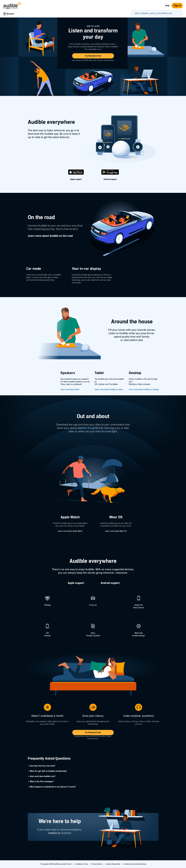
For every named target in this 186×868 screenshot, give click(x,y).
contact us (54, 833)
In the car (93, 605)
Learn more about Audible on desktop (144, 390)
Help (167, 6)
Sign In (177, 6)
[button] (93, 56)
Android (47, 636)
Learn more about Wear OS (116, 531)
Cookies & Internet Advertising (135, 864)
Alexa (93, 633)
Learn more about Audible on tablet (109, 390)
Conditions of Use (82, 864)
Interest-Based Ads (113, 864)
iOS (47, 633)
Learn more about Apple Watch (70, 531)
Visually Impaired (93, 636)
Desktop (47, 605)
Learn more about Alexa (70, 390)
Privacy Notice (97, 864)
